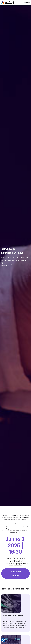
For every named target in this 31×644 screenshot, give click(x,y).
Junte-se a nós (15, 574)
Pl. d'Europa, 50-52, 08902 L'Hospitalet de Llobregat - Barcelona (15, 564)
